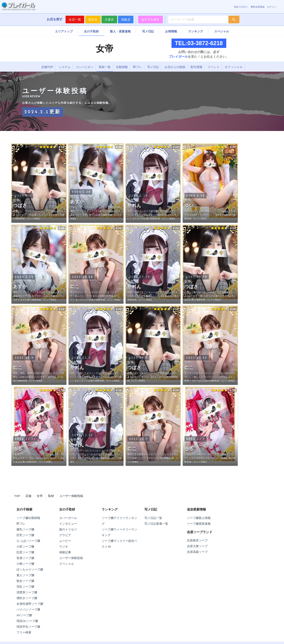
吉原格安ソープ (197, 540)
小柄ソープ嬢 (25, 564)
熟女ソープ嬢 (25, 581)
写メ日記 (148, 31)
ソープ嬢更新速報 (199, 524)
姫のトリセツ (68, 529)
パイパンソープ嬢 (28, 610)
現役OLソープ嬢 (27, 621)
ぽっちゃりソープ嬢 (30, 570)
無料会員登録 (258, 7)
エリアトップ (64, 31)
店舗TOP (47, 67)
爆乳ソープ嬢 (25, 529)
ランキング (196, 31)
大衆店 (109, 19)
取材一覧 (105, 67)
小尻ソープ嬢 (25, 547)
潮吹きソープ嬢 (27, 598)
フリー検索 (24, 632)
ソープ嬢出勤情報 (28, 518)
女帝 (40, 496)
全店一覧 (75, 19)
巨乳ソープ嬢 (25, 535)
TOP (17, 496)
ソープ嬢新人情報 (199, 518)
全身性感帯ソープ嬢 (30, 604)
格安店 (93, 19)
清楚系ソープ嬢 (27, 592)
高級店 (126, 19)
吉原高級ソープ (197, 552)
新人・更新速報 (120, 31)
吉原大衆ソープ (197, 546)
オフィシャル (234, 67)
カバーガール (68, 518)
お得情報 (171, 31)
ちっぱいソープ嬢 (28, 541)
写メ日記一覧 (153, 518)
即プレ (137, 67)
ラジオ (64, 547)
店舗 (28, 496)
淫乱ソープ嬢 (25, 587)
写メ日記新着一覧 (156, 524)
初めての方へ (241, 7)
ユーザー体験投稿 (71, 496)
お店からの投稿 (175, 67)
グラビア (65, 535)
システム (64, 67)
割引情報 (196, 67)
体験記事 (65, 552)
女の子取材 (91, 31)
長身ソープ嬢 (25, 558)
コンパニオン (85, 67)
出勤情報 (122, 67)
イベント (214, 67)
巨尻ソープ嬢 (25, 552)
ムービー (65, 541)
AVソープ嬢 (24, 615)
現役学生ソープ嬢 (28, 627)
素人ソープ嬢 (25, 575)
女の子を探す (150, 19)
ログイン (272, 7)
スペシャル (222, 31)
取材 (51, 496)
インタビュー (68, 524)
